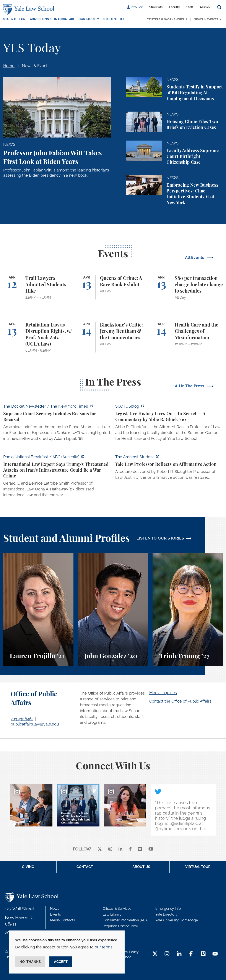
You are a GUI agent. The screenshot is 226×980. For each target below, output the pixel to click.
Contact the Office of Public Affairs (180, 701)
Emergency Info (168, 909)
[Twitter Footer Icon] (155, 954)
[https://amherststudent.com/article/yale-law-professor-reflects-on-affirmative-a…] (169, 468)
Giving (28, 867)
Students (156, 7)
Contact (85, 867)
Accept (61, 962)
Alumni (205, 7)
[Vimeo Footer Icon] (203, 954)
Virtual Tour (198, 867)
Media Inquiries (163, 693)
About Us (141, 867)
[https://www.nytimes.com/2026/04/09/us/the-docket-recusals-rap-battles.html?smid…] (57, 424)
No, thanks (30, 962)
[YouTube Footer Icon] (215, 954)
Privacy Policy (127, 952)
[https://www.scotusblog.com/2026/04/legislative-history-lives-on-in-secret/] (169, 424)
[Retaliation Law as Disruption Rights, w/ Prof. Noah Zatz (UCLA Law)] (38, 337)
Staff (190, 7)
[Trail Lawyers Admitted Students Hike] (38, 287)
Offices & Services (117, 909)
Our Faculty (89, 19)
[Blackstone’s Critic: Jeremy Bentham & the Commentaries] (113, 337)
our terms (104, 947)
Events (55, 914)
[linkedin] (120, 849)
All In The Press (190, 386)
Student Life (114, 19)
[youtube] (151, 849)
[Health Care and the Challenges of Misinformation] (188, 337)
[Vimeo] (140, 849)
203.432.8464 (22, 719)
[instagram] (110, 849)
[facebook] (130, 849)
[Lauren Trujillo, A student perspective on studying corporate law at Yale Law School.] (38, 609)
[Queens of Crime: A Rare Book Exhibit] (113, 287)
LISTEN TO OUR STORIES (160, 538)
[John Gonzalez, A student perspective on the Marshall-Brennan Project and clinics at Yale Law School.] (113, 609)
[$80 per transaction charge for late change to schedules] (188, 287)
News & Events (206, 19)
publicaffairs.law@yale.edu (35, 724)
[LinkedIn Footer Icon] (179, 954)
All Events (195, 257)
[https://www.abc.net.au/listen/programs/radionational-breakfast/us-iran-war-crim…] (57, 477)
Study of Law (14, 19)
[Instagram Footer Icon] (167, 954)
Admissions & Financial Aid (52, 19)
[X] (100, 849)
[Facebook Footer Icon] (191, 954)
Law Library (112, 914)
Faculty (174, 7)
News (55, 909)
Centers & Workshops (165, 19)
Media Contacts (63, 920)
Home (9, 66)
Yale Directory (167, 914)
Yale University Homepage (177, 920)
